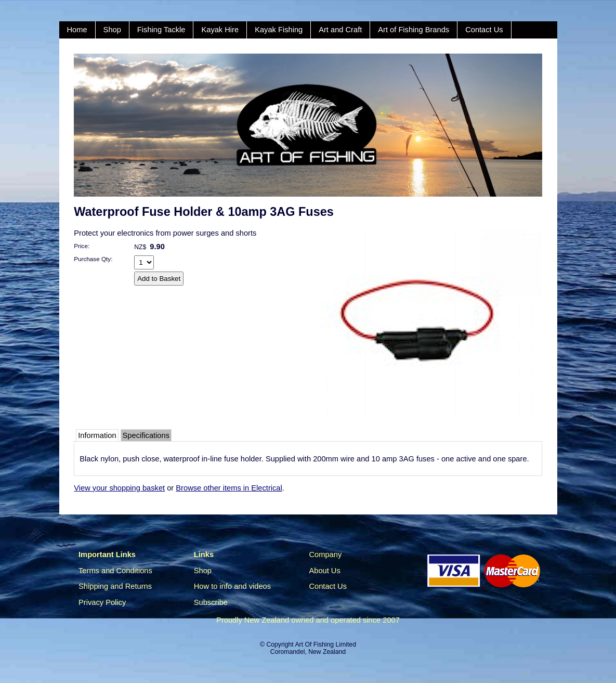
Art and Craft (340, 30)
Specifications (146, 435)
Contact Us (484, 30)
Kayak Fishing (279, 30)
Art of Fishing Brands (414, 30)
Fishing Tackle (161, 30)
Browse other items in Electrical (229, 488)
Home (77, 30)
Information (97, 435)
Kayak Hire (220, 30)
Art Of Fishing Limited (325, 645)
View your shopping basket (119, 488)
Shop (112, 30)
